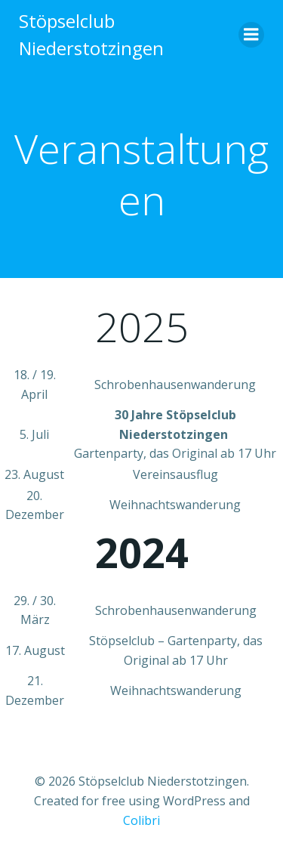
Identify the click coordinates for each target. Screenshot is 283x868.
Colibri (141, 820)
